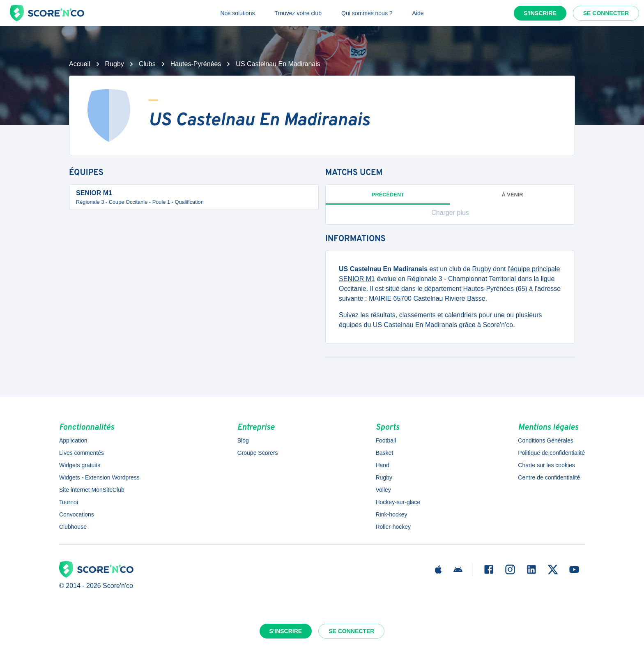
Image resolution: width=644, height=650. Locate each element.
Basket (384, 453)
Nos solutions (237, 13)
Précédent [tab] (388, 198)
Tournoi (69, 502)
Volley (383, 490)
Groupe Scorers (258, 453)
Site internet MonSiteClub (92, 490)
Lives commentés (82, 453)
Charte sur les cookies (546, 465)
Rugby (115, 64)
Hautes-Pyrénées (196, 64)
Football (386, 440)
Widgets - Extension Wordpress (99, 477)
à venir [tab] (513, 195)
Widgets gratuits (80, 465)
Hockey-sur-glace (398, 502)
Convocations (77, 514)
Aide (418, 13)
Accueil (80, 64)
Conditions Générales (546, 440)
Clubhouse (73, 527)
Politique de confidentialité (551, 453)
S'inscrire (540, 13)
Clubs (147, 64)
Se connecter (606, 13)
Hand (382, 465)
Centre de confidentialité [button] (549, 477)
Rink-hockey (391, 514)
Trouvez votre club (298, 13)
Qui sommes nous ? (367, 13)
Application (73, 440)
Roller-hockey (393, 527)
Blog (243, 440)
